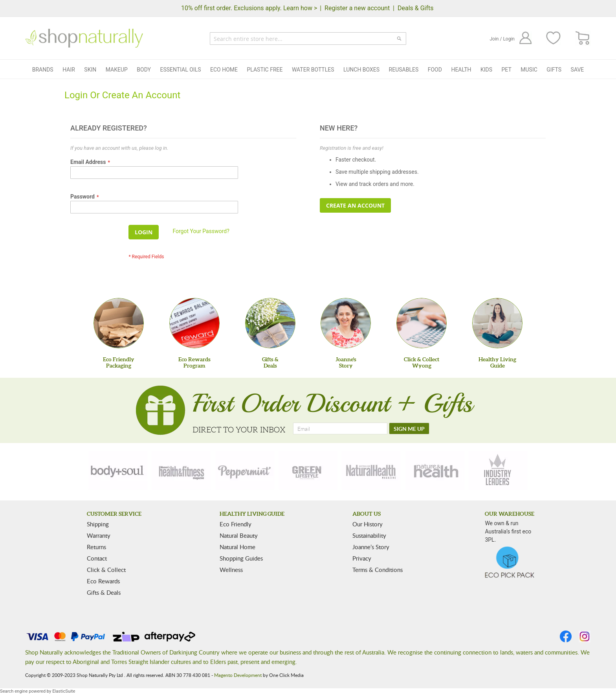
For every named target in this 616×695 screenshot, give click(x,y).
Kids (486, 70)
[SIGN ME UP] (409, 428)
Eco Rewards (103, 581)
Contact (97, 558)
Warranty (99, 535)
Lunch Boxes (361, 70)
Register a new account (357, 8)
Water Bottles (313, 70)
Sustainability (369, 535)
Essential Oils (180, 70)
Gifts (554, 70)
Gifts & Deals (104, 592)
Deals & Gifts (416, 8)
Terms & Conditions (378, 570)
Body (144, 70)
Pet (507, 70)
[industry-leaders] (498, 471)
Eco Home (224, 70)
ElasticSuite (64, 691)
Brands (43, 70)
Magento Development (238, 675)
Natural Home (237, 547)
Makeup (117, 70)
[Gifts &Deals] (270, 323)
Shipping (98, 524)
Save (577, 70)
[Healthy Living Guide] (497, 323)
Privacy (362, 558)
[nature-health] (435, 471)
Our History (368, 524)
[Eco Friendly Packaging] (119, 323)
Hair (69, 70)
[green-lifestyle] (308, 471)
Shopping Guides (241, 558)
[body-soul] (118, 471)
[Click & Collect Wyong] (422, 323)
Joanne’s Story (371, 547)
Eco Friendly (236, 524)
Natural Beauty (239, 535)
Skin (90, 70)
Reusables (404, 70)
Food (435, 70)
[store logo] (84, 38)
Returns (96, 547)
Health (461, 70)
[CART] (583, 38)
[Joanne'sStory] (346, 323)
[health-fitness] (181, 471)
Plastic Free (265, 70)
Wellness (231, 570)
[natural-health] (371, 471)
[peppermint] (245, 471)
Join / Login (502, 39)
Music (529, 70)
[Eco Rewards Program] (194, 323)
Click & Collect (106, 570)
